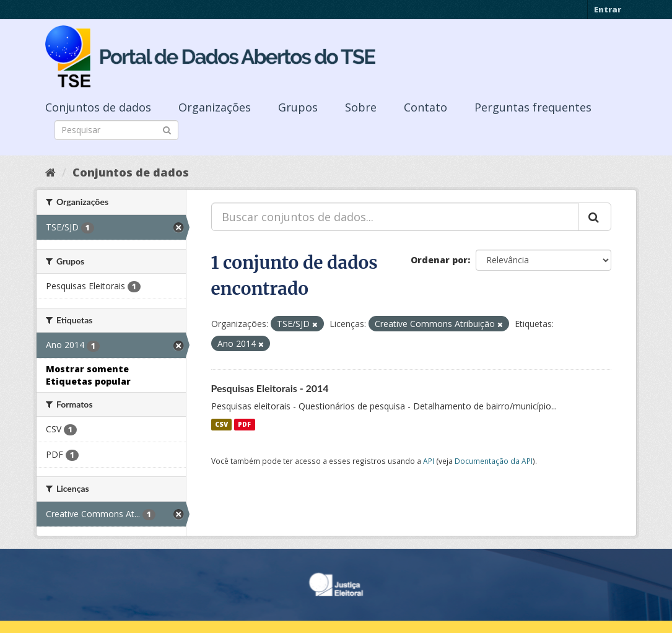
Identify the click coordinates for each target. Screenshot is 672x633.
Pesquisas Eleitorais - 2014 (270, 388)
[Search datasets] (116, 130)
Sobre (361, 107)
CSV (221, 424)
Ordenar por (439, 260)
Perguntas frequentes (533, 107)
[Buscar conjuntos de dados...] (395, 217)
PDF (244, 424)
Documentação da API (494, 461)
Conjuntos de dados (98, 107)
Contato (425, 107)
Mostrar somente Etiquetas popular (88, 375)
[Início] (50, 172)
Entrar (608, 9)
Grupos (298, 107)
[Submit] (167, 129)
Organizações (215, 107)
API (429, 461)
